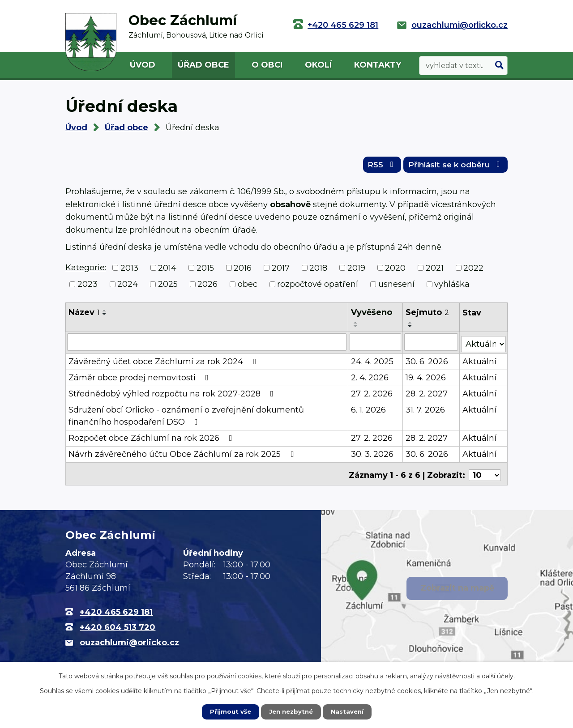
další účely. (498, 676)
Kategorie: (86, 270)
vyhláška (452, 287)
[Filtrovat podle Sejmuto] (431, 345)
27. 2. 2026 (372, 395)
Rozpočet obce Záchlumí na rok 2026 (152, 439)
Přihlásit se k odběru (452, 166)
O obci (267, 65)
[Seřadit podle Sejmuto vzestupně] (411, 325)
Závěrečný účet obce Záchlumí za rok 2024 (164, 362)
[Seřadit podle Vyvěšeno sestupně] (356, 329)
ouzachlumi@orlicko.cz (460, 25)
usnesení (396, 287)
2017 (281, 271)
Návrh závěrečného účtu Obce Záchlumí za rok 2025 (183, 455)
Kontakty (378, 65)
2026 (207, 287)
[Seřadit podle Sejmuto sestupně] (411, 329)
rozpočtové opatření (318, 287)
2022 (473, 271)
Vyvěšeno (372, 315)
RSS (372, 166)
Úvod (143, 65)
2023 (88, 287)
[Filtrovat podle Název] (207, 345)
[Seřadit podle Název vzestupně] (105, 313)
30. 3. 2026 (372, 455)
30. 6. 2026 (427, 362)
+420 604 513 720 (118, 626)
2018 (318, 271)
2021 (435, 271)
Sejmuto (427, 315)
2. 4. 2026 (370, 379)
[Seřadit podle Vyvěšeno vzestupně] (356, 325)
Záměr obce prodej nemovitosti (140, 379)
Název (84, 315)
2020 (395, 271)
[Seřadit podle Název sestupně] (105, 317)
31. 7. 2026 (425, 411)
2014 (167, 271)
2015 (205, 271)
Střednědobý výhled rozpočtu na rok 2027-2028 (173, 395)
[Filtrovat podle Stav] (483, 344)
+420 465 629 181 (343, 25)
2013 (129, 271)
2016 (243, 271)
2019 (356, 271)
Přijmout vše (228, 711)
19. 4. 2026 (426, 379)
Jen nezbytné (291, 711)
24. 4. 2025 (372, 362)
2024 (128, 287)
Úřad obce (203, 65)
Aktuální (479, 362)
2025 (168, 287)
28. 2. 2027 (427, 395)
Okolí (318, 65)
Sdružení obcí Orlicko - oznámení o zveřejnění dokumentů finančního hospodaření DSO (186, 417)
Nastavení (349, 711)
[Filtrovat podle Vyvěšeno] (375, 345)
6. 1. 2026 (368, 411)
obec (248, 287)
